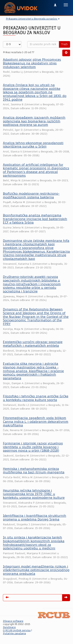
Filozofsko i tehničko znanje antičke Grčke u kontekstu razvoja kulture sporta (36, 398)
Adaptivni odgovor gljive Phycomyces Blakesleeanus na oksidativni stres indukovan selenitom (32, 63)
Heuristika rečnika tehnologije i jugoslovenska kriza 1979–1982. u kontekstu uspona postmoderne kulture (34, 494)
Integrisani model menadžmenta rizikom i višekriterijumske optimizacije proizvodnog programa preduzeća (36, 570)
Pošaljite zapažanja (14, 634)
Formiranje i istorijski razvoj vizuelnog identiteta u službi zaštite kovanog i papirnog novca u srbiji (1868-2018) (33, 447)
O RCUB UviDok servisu (17, 631)
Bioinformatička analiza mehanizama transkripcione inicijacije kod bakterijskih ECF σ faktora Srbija (35, 219)
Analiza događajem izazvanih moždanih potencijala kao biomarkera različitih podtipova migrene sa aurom (34, 121)
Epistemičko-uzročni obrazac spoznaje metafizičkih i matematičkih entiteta (33, 344)
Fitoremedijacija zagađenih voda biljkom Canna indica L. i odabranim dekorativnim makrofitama (36, 422)
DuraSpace (9, 627)
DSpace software (13, 621)
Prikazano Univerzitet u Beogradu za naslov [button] (33, 19)
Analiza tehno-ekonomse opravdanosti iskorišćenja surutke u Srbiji (33, 145)
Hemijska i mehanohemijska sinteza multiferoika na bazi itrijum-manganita (34, 471)
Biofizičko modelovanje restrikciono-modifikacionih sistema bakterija (31, 196)
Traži (64, 44)
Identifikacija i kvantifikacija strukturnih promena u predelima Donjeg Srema (35, 518)
